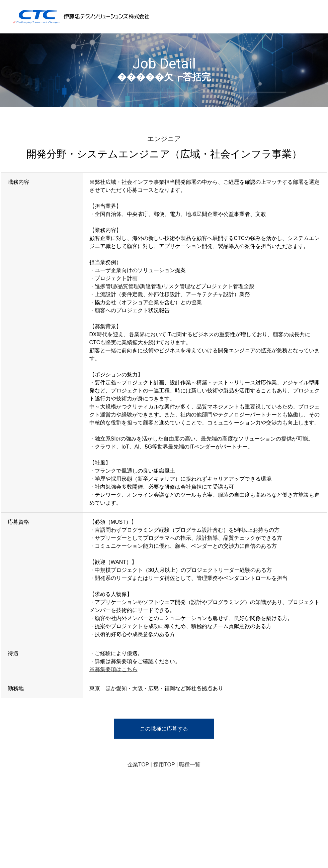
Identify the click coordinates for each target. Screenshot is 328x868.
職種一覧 (190, 765)
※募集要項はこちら (113, 669)
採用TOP (164, 765)
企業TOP (138, 765)
